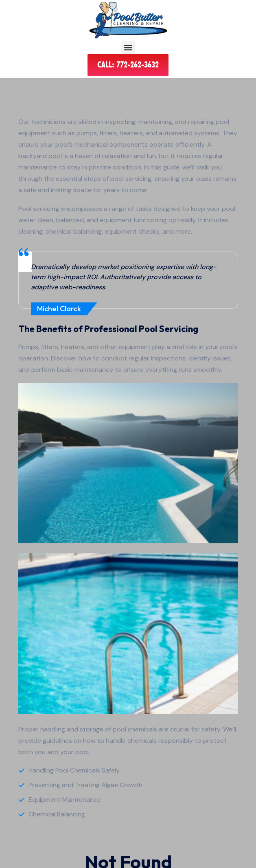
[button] (128, 47)
